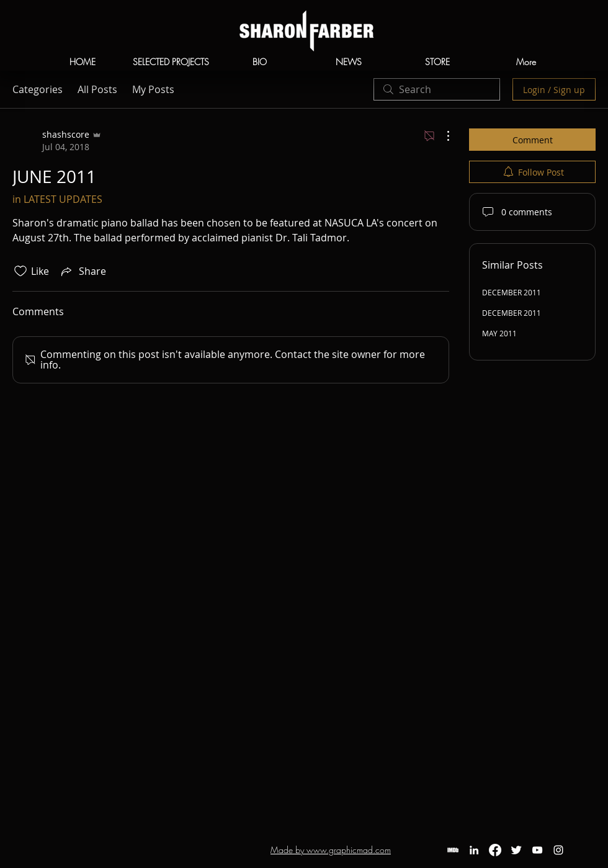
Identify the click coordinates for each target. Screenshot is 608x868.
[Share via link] (83, 271)
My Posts (153, 89)
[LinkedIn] (474, 850)
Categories (38, 89)
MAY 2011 (499, 333)
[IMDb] (453, 850)
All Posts (97, 89)
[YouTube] (537, 850)
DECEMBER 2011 (512, 292)
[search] (437, 89)
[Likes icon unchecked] (20, 271)
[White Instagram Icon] (558, 850)
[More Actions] (442, 136)
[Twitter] (516, 850)
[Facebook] (495, 850)
